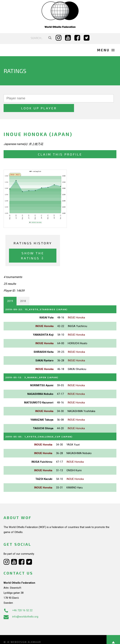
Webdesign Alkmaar (26, 631)
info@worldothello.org (21, 606)
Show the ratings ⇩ (33, 246)
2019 (10, 291)
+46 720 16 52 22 (18, 600)
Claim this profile (60, 144)
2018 (23, 291)
